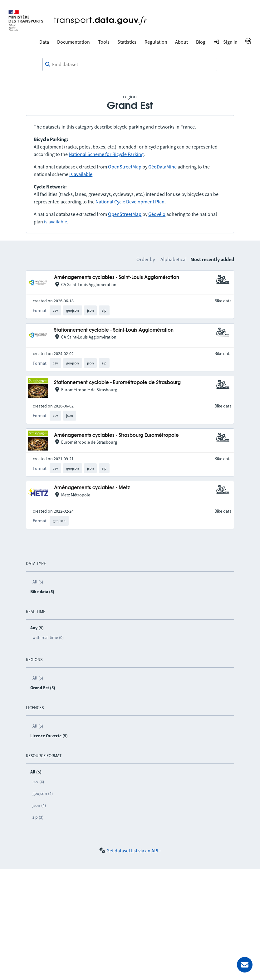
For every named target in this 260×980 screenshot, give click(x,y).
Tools (104, 42)
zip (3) (38, 817)
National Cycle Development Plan (130, 202)
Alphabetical (174, 259)
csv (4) (38, 782)
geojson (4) (43, 793)
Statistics (127, 42)
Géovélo (157, 214)
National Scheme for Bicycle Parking (106, 154)
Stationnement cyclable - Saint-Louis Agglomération (114, 330)
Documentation (74, 42)
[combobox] (130, 65)
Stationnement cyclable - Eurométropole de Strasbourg (117, 383)
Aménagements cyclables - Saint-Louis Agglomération (117, 278)
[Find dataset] (130, 65)
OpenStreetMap (125, 167)
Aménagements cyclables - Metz (92, 488)
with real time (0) (48, 637)
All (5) (38, 582)
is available (81, 174)
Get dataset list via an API (132, 851)
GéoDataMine (162, 167)
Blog (201, 42)
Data (44, 42)
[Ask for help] (245, 965)
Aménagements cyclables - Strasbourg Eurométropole (116, 435)
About (182, 42)
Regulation (156, 42)
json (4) (39, 805)
